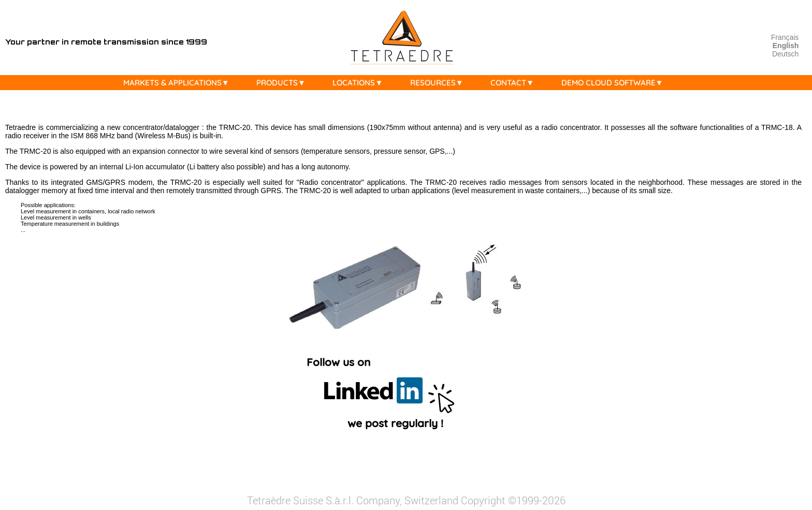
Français (785, 37)
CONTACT (515, 83)
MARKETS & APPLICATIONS (179, 83)
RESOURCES (439, 83)
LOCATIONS (360, 83)
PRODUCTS (284, 83)
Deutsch (785, 54)
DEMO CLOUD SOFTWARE (615, 83)
